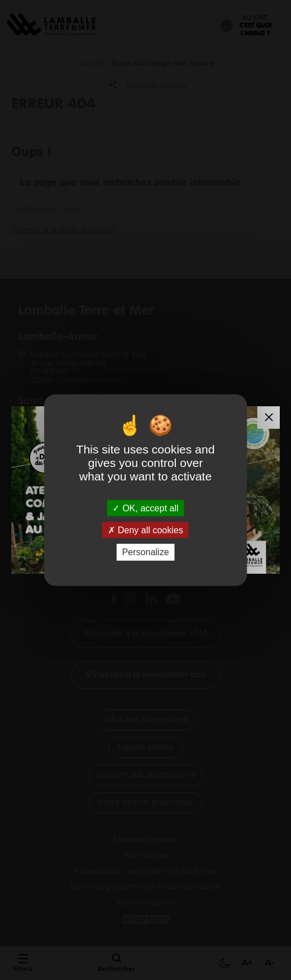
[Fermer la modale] (269, 418)
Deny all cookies (145, 530)
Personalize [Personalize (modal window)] (145, 552)
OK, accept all (145, 508)
